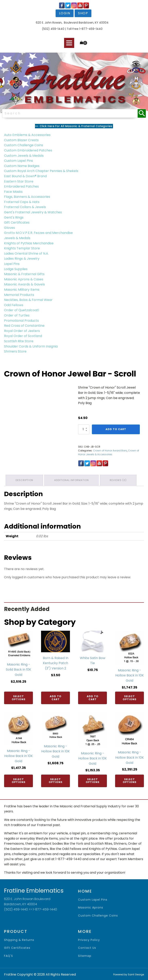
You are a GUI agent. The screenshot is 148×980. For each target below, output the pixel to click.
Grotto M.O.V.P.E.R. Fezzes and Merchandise (38, 233)
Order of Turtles (17, 315)
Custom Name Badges (22, 166)
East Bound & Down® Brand (25, 176)
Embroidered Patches (21, 186)
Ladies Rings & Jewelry (22, 259)
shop (83, 13)
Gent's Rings (14, 217)
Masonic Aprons (91, 907)
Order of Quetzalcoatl (22, 310)
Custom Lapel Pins (18, 161)
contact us (87, 947)
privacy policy (89, 939)
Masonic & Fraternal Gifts (24, 274)
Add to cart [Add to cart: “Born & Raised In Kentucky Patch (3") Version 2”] (56, 697)
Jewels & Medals (17, 238)
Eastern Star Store (19, 181)
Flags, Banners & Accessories (27, 197)
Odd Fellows (14, 305)
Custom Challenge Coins (24, 145)
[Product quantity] (84, 429)
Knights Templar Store (22, 248)
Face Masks (13, 192)
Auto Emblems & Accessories (27, 135)
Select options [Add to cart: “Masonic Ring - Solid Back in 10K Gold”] (19, 697)
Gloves (10, 228)
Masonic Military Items (22, 290)
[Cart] (84, 43)
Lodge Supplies (16, 269)
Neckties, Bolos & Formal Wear (28, 300)
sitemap (85, 955)
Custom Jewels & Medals (24, 156)
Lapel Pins (12, 264)
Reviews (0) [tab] (120, 480)
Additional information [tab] (73, 480)
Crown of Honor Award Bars (110, 451)
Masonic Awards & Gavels (24, 284)
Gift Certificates (17, 222)
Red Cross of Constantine (24, 326)
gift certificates (17, 947)
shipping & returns (19, 939)
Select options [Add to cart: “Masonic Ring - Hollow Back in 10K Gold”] (130, 697)
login (65, 13)
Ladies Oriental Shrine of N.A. (26, 254)
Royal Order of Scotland (23, 336)
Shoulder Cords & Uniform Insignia (31, 346)
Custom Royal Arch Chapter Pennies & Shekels (41, 171)
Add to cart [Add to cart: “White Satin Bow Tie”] (93, 697)
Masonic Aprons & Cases (24, 279)
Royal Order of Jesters (22, 331)
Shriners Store (15, 351)
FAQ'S (8, 955)
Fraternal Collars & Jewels (25, 207)
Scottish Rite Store (19, 341)
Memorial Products (19, 295)
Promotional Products (21, 321)
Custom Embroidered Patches (28, 150)
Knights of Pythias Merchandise (29, 243)
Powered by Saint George (129, 974)
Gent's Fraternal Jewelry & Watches (33, 212)
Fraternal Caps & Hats (22, 202)
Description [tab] (25, 480)
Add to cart (116, 429)
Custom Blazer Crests (21, 140)
